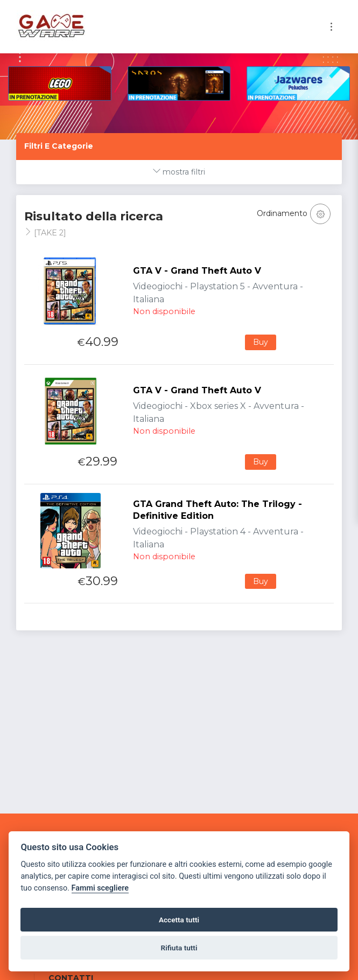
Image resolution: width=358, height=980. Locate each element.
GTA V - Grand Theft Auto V (197, 271)
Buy (261, 342)
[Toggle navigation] (331, 27)
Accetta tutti (179, 920)
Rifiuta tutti (179, 948)
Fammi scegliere (100, 888)
